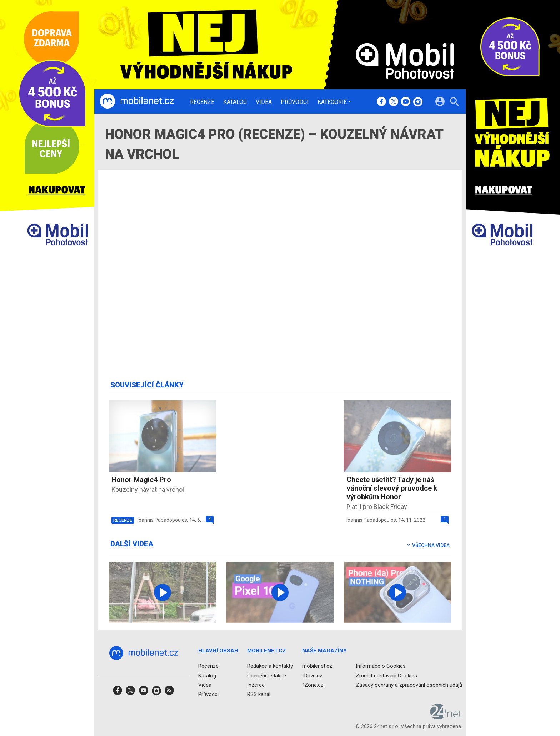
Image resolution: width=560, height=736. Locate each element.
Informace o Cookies (381, 666)
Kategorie (332, 102)
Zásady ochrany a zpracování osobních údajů (409, 685)
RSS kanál (259, 694)
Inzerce (256, 685)
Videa (264, 102)
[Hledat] (454, 103)
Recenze (202, 102)
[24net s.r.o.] (446, 717)
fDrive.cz (312, 675)
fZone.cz (313, 685)
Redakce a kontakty (270, 666)
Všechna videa (428, 545)
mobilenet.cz (317, 666)
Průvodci (295, 102)
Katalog (235, 102)
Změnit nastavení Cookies (386, 675)
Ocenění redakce (267, 675)
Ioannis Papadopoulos (162, 520)
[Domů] (137, 101)
